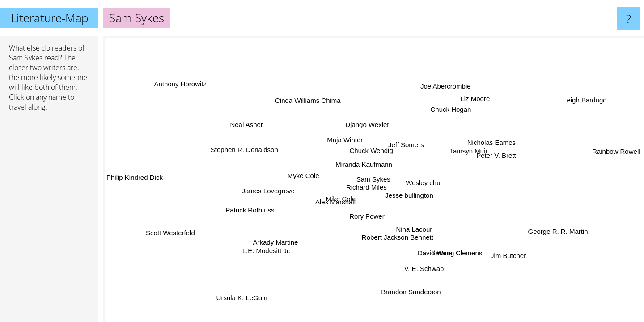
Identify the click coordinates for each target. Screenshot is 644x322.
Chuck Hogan (453, 110)
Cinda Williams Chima (308, 101)
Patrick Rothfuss (248, 207)
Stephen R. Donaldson (244, 150)
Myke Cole (304, 176)
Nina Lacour (414, 229)
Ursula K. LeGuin (241, 298)
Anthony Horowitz (181, 85)
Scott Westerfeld (170, 233)
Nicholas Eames (491, 143)
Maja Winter (345, 140)
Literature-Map (49, 18)
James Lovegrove (269, 191)
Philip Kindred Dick (135, 177)
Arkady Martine (276, 242)
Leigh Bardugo (582, 98)
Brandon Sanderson (409, 291)
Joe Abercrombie (442, 86)
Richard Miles (367, 187)
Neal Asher (247, 124)
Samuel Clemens (459, 252)
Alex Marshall (336, 202)
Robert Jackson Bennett (398, 237)
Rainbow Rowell (616, 151)
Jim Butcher (506, 256)
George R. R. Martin (557, 231)
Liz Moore (476, 99)
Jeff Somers (406, 145)
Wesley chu (425, 183)
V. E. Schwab (418, 268)
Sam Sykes (26, 58)
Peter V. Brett (495, 155)
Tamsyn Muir (467, 150)
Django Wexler (367, 125)
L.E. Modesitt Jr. (266, 249)
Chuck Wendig (373, 151)
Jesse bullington (410, 195)
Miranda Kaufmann (364, 164)
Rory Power (366, 216)
